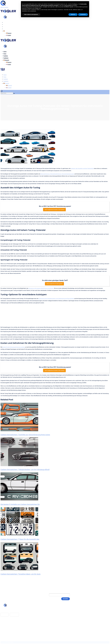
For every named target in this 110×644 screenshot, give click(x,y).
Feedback (6, 29)
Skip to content (4, 7)
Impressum (6, 625)
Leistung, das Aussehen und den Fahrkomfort (82, 168)
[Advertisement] (55, 315)
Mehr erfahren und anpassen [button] (31, 14)
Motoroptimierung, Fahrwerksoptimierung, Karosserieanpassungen (57, 174)
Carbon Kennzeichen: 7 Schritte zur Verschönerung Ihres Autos (25, 435)
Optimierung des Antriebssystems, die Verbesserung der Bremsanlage (56, 299)
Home (5, 22)
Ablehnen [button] (73, 14)
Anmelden (66, 599)
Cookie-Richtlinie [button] (68, 5)
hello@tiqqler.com (8, 611)
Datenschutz (7, 627)
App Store (5, 615)
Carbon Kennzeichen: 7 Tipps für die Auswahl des (20, 539)
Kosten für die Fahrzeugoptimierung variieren (14, 347)
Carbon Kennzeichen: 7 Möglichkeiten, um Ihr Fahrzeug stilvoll (25, 470)
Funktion (6, 27)
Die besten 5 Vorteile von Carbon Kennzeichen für (20, 504)
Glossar (5, 623)
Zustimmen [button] (83, 14)
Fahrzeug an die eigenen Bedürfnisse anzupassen (41, 288)
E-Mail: (44, 595)
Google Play (14, 615)
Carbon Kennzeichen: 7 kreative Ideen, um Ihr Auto (21, 574)
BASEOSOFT (11, 642)
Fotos (5, 25)
